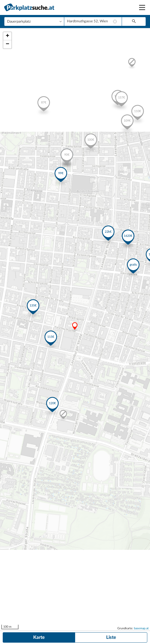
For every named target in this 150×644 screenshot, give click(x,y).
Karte (39, 637)
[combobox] (93, 22)
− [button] (7, 44)
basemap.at (141, 628)
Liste (111, 637)
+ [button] (7, 36)
